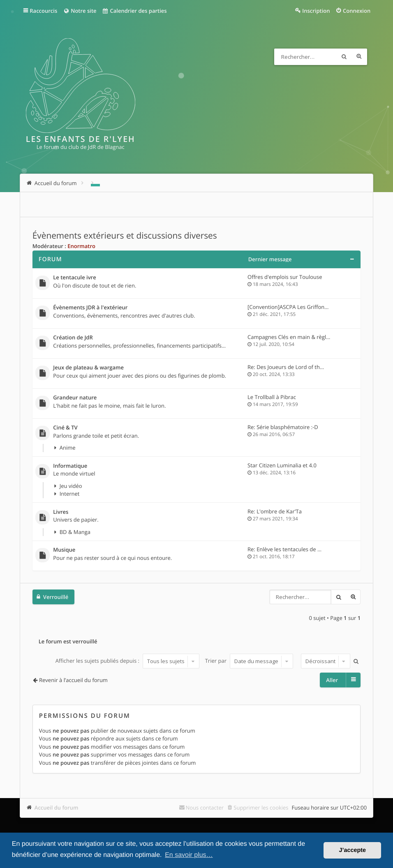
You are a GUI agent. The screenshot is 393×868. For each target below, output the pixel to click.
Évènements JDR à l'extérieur (90, 308)
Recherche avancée (359, 57)
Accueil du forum (57, 808)
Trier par (249, 661)
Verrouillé (56, 597)
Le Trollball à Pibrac (272, 397)
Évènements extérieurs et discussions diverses (125, 236)
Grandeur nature (75, 398)
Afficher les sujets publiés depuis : (128, 661)
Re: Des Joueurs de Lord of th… (286, 367)
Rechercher (344, 57)
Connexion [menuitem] (357, 11)
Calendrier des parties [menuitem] (135, 11)
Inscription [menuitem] (316, 11)
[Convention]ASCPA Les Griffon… (288, 307)
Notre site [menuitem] (80, 11)
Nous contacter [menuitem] (205, 808)
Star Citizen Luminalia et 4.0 (282, 465)
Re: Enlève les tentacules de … (284, 549)
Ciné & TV (65, 428)
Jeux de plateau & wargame (88, 368)
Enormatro (81, 246)
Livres (61, 512)
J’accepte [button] (352, 850)
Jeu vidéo (71, 486)
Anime (68, 448)
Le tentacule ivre (74, 278)
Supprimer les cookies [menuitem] (261, 808)
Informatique (70, 466)
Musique (64, 550)
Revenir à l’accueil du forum (73, 680)
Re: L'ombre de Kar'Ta (275, 511)
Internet (70, 494)
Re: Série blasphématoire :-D (283, 427)
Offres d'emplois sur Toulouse (285, 277)
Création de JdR (73, 338)
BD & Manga (75, 532)
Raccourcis (43, 11)
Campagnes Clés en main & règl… (289, 337)
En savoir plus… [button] (189, 855)
